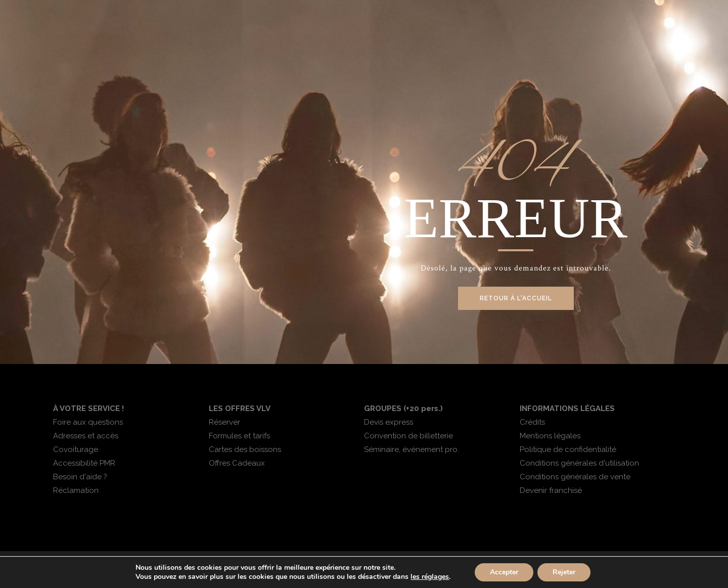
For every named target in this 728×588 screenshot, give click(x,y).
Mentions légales (550, 436)
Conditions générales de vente (575, 477)
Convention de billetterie (408, 436)
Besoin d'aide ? (80, 477)
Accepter (504, 572)
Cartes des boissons (245, 449)
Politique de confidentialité (568, 449)
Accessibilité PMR (84, 463)
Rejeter (564, 572)
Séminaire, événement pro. (412, 449)
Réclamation (76, 490)
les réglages (430, 577)
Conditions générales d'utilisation (579, 463)
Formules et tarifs (239, 436)
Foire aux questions (88, 422)
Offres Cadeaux (237, 463)
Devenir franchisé (551, 490)
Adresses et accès (86, 436)
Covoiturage (76, 449)
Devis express (389, 422)
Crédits (532, 422)
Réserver (224, 422)
